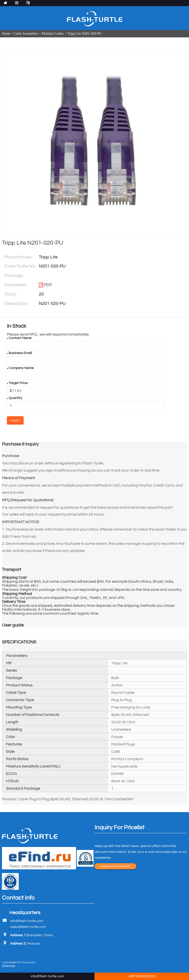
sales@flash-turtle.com (28, 927)
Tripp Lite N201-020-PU (84, 34)
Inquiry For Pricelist (115, 866)
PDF (48, 285)
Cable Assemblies (26, 34)
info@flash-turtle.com (27, 921)
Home (6, 34)
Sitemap (8, 966)
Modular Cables (53, 34)
